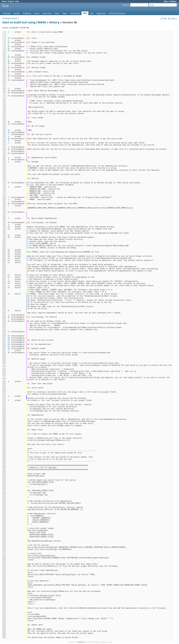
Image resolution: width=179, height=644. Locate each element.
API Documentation (117, 13)
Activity (17, 13)
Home (4, 1)
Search (126, 5)
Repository (101, 13)
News (65, 13)
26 (9, 294)
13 (9, 332)
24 (9, 260)
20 (9, 38)
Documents (75, 13)
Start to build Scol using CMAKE (24, 22)
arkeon (5, 28)
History (54, 22)
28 (9, 61)
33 (9, 227)
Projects (11, 1)
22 (9, 258)
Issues (37, 13)
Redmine (81, 642)
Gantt (57, 13)
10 (9, 93)
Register (173, 1)
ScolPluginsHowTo (10, 18)
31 (9, 130)
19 (9, 336)
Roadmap (27, 13)
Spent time (47, 13)
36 (9, 229)
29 (9, 49)
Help (17, 1)
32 (9, 235)
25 (9, 277)
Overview (7, 13)
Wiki (85, 13)
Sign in (166, 1)
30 (9, 122)
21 (9, 263)
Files (92, 13)
